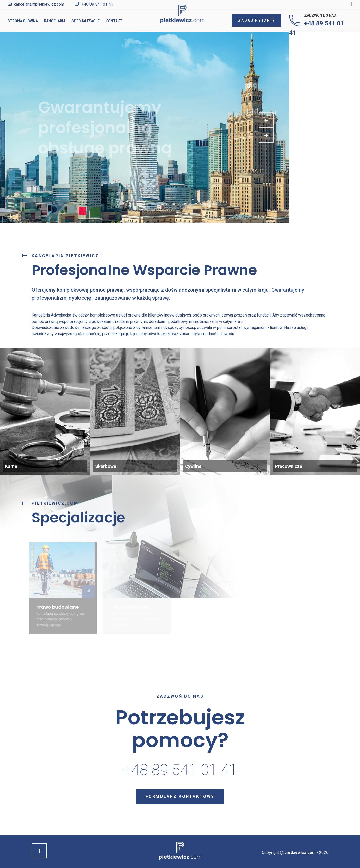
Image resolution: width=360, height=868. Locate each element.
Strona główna (23, 21)
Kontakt (114, 21)
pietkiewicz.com (300, 852)
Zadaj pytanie (257, 21)
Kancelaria (55, 21)
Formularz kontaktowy (180, 796)
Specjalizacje (86, 21)
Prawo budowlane (56, 607)
